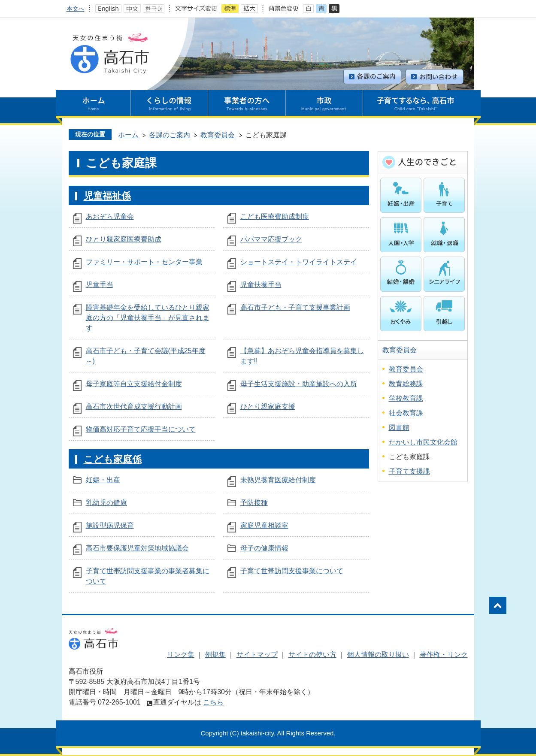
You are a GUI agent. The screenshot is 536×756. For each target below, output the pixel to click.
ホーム (128, 135)
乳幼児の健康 (106, 503)
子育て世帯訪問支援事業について (292, 571)
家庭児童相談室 (264, 525)
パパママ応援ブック (271, 239)
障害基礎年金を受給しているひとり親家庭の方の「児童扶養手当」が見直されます (148, 318)
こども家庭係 (113, 459)
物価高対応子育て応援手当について (141, 429)
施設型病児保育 (110, 525)
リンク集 (181, 655)
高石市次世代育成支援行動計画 (134, 407)
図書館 (399, 428)
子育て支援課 (409, 471)
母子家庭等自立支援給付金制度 (134, 384)
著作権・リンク (444, 655)
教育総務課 (406, 384)
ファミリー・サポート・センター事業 (144, 262)
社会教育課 (406, 413)
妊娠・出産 (103, 480)
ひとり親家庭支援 (268, 407)
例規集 (215, 655)
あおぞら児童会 (110, 216)
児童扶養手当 (261, 285)
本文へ (76, 9)
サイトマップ (257, 655)
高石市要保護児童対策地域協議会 (137, 548)
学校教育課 (406, 398)
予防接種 (254, 503)
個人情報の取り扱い (378, 655)
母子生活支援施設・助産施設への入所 (299, 384)
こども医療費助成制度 (275, 216)
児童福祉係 (107, 196)
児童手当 (100, 285)
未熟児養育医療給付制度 (278, 480)
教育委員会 (218, 135)
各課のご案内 (170, 135)
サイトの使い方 (312, 655)
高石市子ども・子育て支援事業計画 (295, 307)
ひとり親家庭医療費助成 (124, 239)
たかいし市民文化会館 (423, 442)
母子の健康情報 (264, 548)
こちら (213, 702)
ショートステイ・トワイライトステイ (299, 262)
